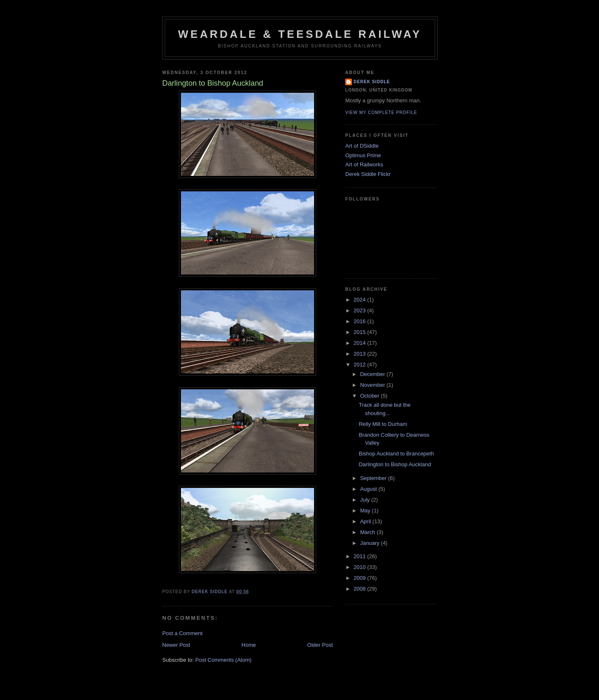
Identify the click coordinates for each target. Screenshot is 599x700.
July (366, 500)
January (371, 543)
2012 (360, 365)
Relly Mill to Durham (383, 424)
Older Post (320, 645)
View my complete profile (381, 113)
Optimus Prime (363, 155)
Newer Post (176, 645)
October (371, 396)
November (374, 385)
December (374, 374)
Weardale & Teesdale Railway (300, 34)
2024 (360, 300)
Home (249, 645)
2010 (360, 567)
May (366, 511)
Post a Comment (182, 633)
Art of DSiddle (362, 146)
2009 (360, 578)
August (369, 489)
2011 (360, 556)
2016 (360, 321)
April (366, 521)
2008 (360, 589)
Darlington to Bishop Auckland (395, 464)
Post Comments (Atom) (224, 660)
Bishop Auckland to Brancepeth (396, 454)
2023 (360, 310)
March (369, 532)
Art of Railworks (364, 164)
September (374, 478)
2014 (360, 343)
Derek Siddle (372, 82)
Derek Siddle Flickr (368, 174)
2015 (360, 332)
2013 (360, 354)
